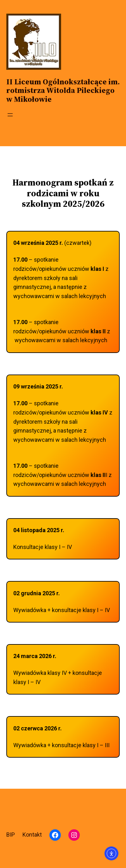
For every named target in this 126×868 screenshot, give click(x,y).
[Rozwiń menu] (10, 115)
